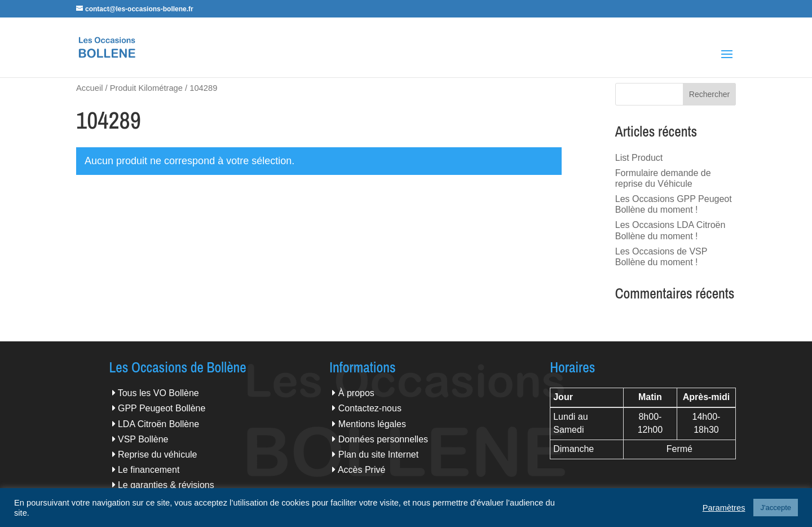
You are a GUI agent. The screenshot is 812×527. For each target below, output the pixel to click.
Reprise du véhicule (158, 454)
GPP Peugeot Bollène (162, 408)
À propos (356, 393)
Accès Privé (361, 470)
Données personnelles (383, 439)
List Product (639, 158)
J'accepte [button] (776, 508)
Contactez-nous (370, 408)
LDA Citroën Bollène (158, 424)
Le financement (149, 470)
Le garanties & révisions (166, 485)
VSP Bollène (143, 439)
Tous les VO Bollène (158, 393)
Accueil (89, 88)
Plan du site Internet (378, 454)
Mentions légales (372, 424)
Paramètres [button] (724, 508)
